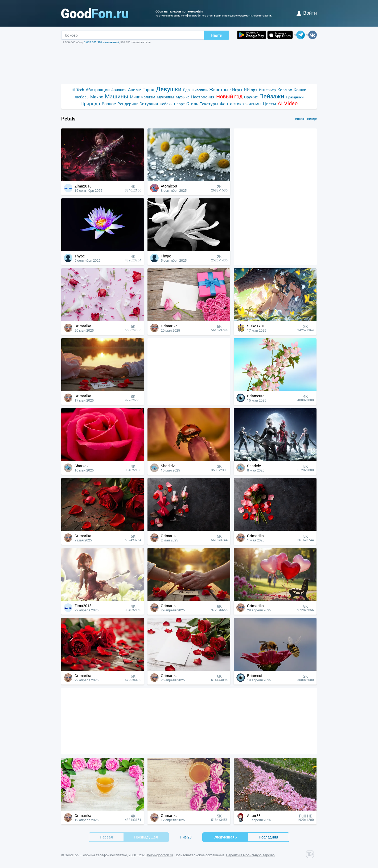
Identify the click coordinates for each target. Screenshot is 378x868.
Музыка (183, 97)
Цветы (270, 104)
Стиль (192, 104)
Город (148, 89)
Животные (220, 89)
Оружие (251, 97)
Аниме (134, 89)
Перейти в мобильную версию (250, 855)
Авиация (119, 90)
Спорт (179, 104)
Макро (97, 97)
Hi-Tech (78, 90)
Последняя (268, 837)
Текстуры (209, 104)
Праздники (295, 97)
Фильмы (253, 104)
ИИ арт (251, 90)
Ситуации (149, 104)
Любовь (82, 97)
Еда (186, 90)
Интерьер (267, 90)
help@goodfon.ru (160, 855)
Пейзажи (272, 96)
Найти (217, 35)
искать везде (306, 119)
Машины (117, 96)
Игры (237, 90)
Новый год (229, 96)
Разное (109, 104)
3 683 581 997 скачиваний (101, 42)
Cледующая (225, 837)
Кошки (300, 90)
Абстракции (98, 89)
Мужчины (165, 97)
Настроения (203, 97)
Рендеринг (128, 104)
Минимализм (143, 97)
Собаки (166, 104)
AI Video (288, 103)
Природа (90, 104)
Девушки (169, 89)
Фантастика (232, 104)
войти (307, 13)
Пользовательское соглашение (199, 855)
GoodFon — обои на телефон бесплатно (96, 855)
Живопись (200, 90)
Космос (285, 90)
